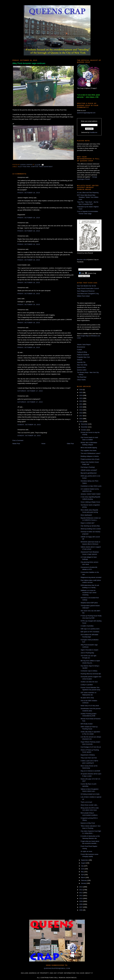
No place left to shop (87, 698)
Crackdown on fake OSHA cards (91, 486)
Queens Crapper (27, 165)
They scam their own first (89, 758)
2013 (81, 890)
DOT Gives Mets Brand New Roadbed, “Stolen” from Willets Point (88, 197)
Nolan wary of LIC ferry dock (90, 706)
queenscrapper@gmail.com (57, 968)
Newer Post (16, 444)
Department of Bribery (88, 755)
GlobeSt (80, 360)
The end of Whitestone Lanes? (90, 453)
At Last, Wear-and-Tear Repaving (88, 193)
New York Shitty (82, 365)
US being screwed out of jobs (90, 794)
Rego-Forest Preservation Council (88, 288)
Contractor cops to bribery (89, 671)
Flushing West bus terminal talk (91, 674)
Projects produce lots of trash (90, 459)
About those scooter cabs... (89, 805)
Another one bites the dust (89, 682)
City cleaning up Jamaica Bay (90, 526)
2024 (81, 395)
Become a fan (81, 260)
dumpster (35, 167)
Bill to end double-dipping (89, 448)
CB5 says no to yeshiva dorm (90, 629)
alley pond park (24, 167)
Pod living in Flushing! (88, 467)
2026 (81, 390)
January (84, 883)
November (85, 427)
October (84, 430)
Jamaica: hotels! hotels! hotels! (91, 494)
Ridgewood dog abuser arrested (91, 577)
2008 (81, 904)
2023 (81, 398)
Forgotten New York (83, 357)
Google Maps (85, 336)
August (83, 863)
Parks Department (46, 167)
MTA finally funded (87, 724)
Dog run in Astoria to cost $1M (90, 771)
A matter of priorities (87, 626)
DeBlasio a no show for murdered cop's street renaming (88, 593)
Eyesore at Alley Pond (88, 823)
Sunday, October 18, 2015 (29, 425)
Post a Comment (18, 440)
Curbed (79, 350)
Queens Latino (82, 370)
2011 (81, 896)
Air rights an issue (86, 851)
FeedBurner (94, 132)
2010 (81, 898)
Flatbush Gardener (83, 355)
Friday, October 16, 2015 (29, 193)
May (83, 872)
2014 (81, 887)
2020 (81, 407)
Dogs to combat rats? (88, 523)
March (83, 877)
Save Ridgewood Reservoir (86, 291)
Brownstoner (81, 347)
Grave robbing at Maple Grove (90, 502)
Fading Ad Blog (82, 352)
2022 (81, 401)
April (83, 875)
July (83, 866)
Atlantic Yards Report (84, 345)
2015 (81, 421)
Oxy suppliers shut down (89, 450)
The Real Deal (82, 377)
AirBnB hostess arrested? (89, 470)
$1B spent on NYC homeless (90, 632)
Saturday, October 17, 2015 (30, 391)
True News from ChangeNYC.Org (88, 294)
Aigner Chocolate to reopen (89, 650)
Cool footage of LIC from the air (91, 747)
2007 (81, 907)
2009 (81, 901)
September (85, 860)
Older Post (70, 444)
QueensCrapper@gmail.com (86, 113)
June (83, 869)
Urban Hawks (81, 380)
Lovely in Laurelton (87, 685)
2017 (81, 416)
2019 (81, 410)
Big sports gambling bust (89, 473)
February (84, 880)
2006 (81, 910)
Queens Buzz (81, 367)
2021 (81, 404)
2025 (81, 392)
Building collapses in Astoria (90, 456)
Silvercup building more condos (91, 529)
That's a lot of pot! (86, 802)
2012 (81, 893)
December (85, 424)
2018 (81, 413)
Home (43, 444)
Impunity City (81, 362)
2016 (81, 419)
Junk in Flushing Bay (87, 653)
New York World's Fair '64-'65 (86, 286)
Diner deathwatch (86, 515)
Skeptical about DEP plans (89, 603)
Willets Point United (83, 296)
